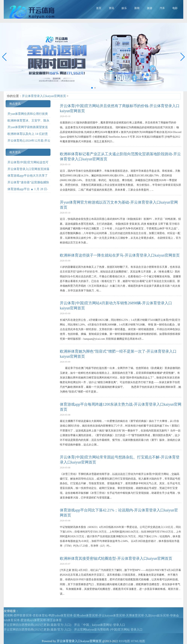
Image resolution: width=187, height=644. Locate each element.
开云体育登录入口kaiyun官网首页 (44, 96)
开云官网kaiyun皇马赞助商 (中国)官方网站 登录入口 (108, 629)
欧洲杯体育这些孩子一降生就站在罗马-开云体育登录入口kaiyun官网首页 (120, 255)
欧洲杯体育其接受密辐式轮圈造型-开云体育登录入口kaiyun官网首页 (116, 558)
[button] (183, 57)
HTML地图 (138, 641)
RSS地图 (124, 641)
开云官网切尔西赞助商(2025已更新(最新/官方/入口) (37, 625)
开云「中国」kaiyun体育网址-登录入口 (100, 625)
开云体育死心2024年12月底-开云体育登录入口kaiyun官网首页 (29, 143)
